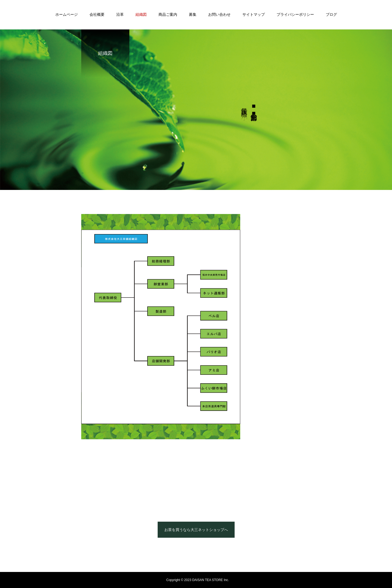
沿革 (120, 14)
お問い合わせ (219, 14)
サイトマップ (254, 14)
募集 (193, 14)
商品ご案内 (168, 14)
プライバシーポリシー (295, 14)
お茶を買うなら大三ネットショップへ (196, 530)
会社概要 (97, 14)
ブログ (331, 14)
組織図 (141, 14)
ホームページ (67, 14)
